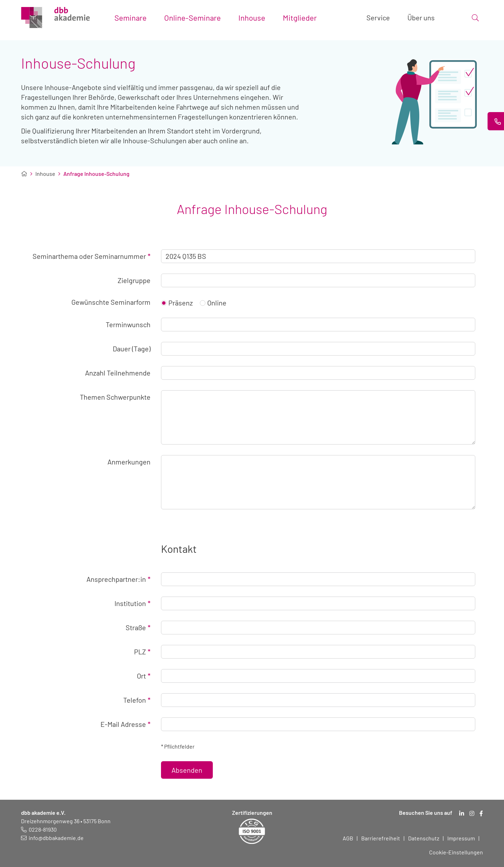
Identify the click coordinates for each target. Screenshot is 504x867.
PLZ (142, 652)
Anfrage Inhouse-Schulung (96, 174)
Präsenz (177, 303)
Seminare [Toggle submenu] (131, 18)
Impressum (461, 838)
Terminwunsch (128, 324)
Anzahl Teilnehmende (118, 373)
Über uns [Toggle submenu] (421, 18)
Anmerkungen (129, 462)
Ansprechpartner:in (118, 579)
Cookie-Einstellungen (456, 852)
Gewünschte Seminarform (111, 302)
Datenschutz (424, 838)
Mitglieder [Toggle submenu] (300, 18)
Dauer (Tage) (132, 349)
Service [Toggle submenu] (378, 18)
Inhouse (45, 174)
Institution (132, 603)
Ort (144, 676)
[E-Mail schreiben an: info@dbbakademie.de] (52, 838)
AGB (348, 838)
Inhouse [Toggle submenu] (252, 18)
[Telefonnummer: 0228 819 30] (39, 829)
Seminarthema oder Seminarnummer (92, 256)
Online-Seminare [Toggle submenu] (192, 18)
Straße (138, 627)
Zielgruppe (134, 280)
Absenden (187, 770)
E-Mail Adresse (125, 724)
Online (213, 303)
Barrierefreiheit (381, 838)
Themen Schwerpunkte (115, 397)
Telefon (137, 700)
